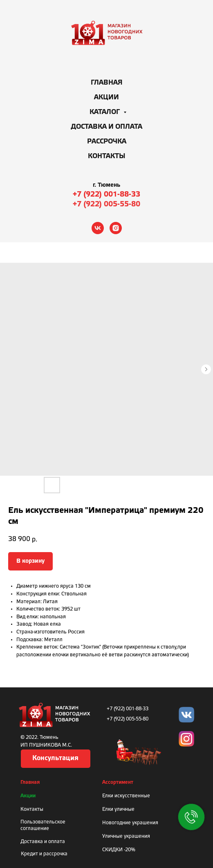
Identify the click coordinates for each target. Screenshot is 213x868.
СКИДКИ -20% (119, 850)
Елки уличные (118, 809)
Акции (106, 97)
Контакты (107, 156)
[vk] (98, 228)
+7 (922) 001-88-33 (106, 195)
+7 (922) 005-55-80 (106, 204)
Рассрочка (107, 142)
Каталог (105, 112)
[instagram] (116, 228)
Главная (107, 83)
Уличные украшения (126, 836)
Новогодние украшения (130, 823)
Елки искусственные (126, 796)
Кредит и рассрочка (44, 854)
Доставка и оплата (106, 127)
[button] (56, 759)
